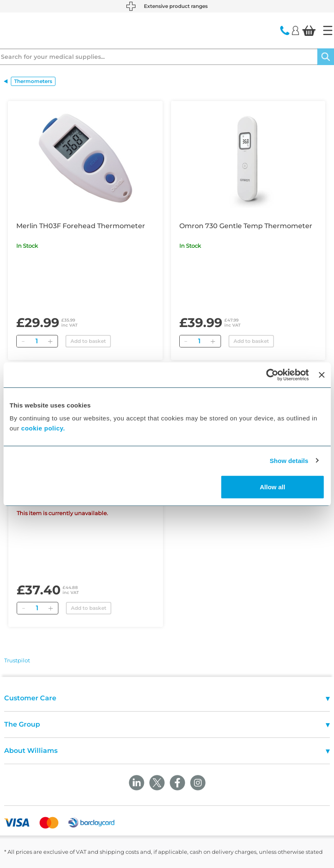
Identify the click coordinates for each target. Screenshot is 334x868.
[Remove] (23, 341)
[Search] (326, 57)
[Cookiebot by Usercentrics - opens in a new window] (272, 375)
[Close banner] (321, 375)
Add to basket (88, 341)
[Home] (328, 30)
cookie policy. (43, 428)
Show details (289, 460)
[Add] (50, 341)
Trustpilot (17, 660)
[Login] (295, 30)
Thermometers (33, 81)
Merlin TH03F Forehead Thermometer (81, 226)
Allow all (272, 487)
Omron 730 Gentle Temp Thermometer (246, 226)
